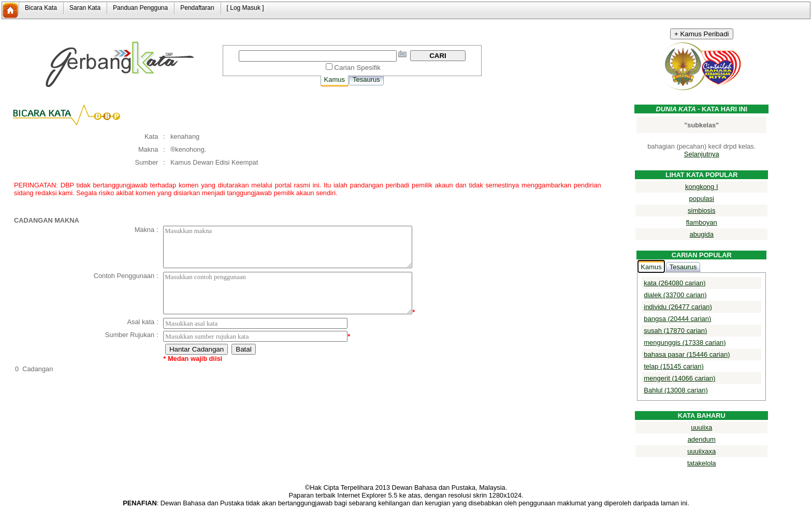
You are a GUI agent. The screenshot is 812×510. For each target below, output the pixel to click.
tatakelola (702, 463)
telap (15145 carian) (674, 366)
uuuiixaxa (701, 451)
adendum (702, 439)
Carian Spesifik (357, 68)
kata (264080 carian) (675, 283)
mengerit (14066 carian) (679, 378)
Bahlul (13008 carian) (676, 390)
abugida (702, 234)
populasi (702, 199)
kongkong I (702, 187)
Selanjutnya (702, 154)
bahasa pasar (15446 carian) (687, 354)
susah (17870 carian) (675, 331)
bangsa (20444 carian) (677, 319)
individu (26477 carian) (678, 307)
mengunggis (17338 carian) (685, 343)
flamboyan (702, 222)
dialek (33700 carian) (675, 295)
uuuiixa (701, 427)
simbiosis (701, 210)
